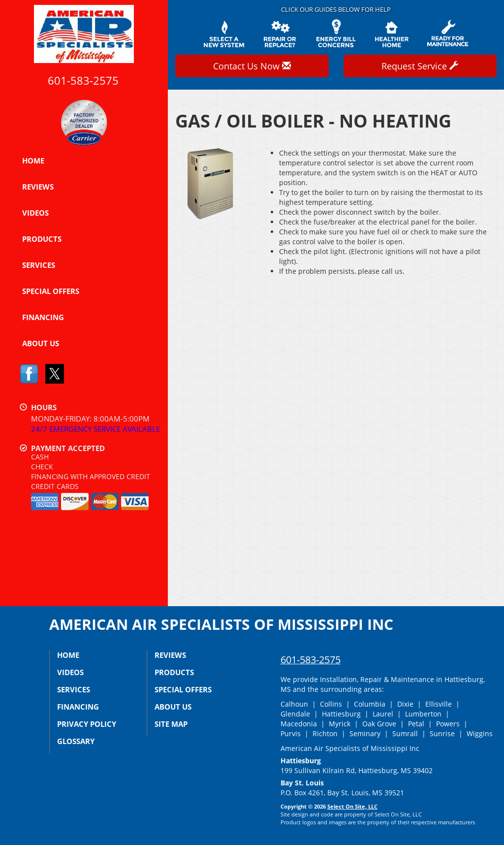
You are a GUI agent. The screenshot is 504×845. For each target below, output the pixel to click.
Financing (43, 317)
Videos (35, 213)
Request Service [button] (420, 66)
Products (42, 239)
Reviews (38, 187)
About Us (41, 343)
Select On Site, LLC (352, 806)
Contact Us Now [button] (252, 66)
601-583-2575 (311, 660)
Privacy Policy (87, 724)
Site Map (171, 724)
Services (39, 265)
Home (33, 161)
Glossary (76, 741)
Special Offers (51, 291)
